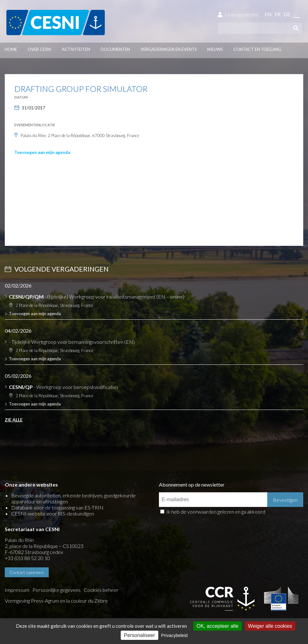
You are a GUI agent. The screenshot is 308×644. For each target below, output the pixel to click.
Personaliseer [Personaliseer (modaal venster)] (140, 635)
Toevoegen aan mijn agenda (42, 152)
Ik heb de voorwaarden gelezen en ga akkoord (216, 512)
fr (278, 14)
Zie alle (14, 420)
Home (11, 49)
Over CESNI (39, 49)
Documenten (115, 49)
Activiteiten (76, 49)
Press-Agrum (45, 601)
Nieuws (215, 49)
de (287, 14)
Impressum (17, 590)
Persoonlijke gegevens (57, 590)
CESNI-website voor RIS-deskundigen (53, 513)
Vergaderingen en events (169, 49)
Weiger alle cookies (270, 626)
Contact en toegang (257, 49)
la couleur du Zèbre (87, 601)
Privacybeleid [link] (174, 635)
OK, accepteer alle (218, 626)
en (268, 14)
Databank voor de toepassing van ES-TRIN (57, 507)
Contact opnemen (27, 572)
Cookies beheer (101, 590)
